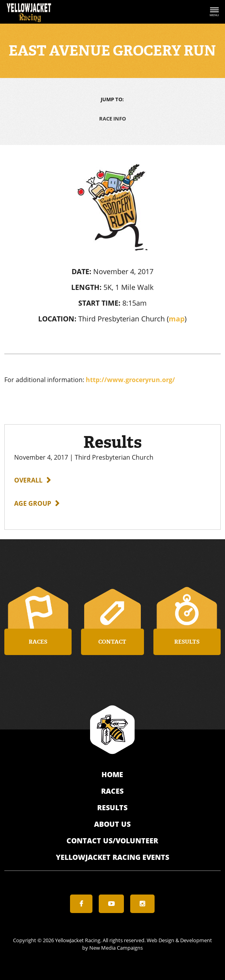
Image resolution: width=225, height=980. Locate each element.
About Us (112, 824)
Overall (28, 480)
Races (112, 791)
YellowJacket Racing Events (112, 857)
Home (112, 774)
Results (112, 807)
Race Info (112, 119)
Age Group (33, 503)
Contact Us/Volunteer (112, 841)
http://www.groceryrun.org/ (130, 380)
